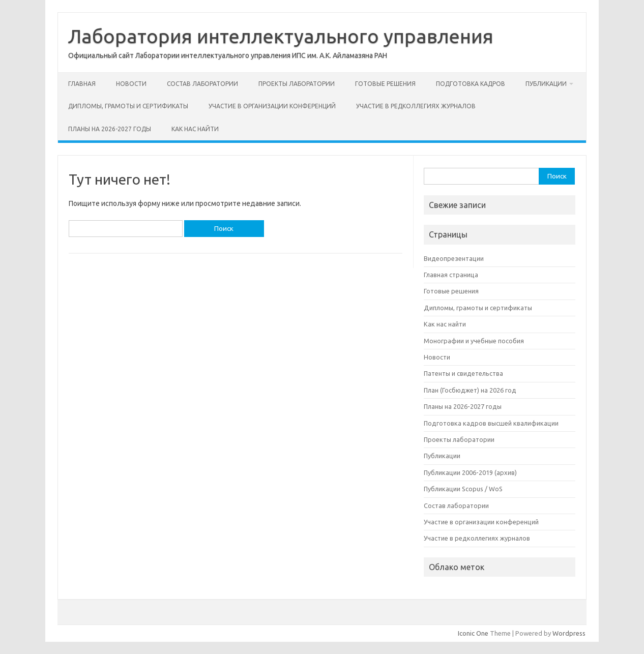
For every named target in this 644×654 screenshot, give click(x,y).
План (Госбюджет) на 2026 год (470, 390)
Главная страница (451, 275)
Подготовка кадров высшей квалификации (491, 423)
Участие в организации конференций (272, 106)
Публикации (546, 84)
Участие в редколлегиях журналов (416, 106)
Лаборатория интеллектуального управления (281, 36)
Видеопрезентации (454, 258)
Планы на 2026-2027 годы (110, 129)
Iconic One (473, 633)
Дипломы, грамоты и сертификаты (128, 106)
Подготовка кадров (471, 84)
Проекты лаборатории (297, 84)
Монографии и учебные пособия (474, 341)
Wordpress (569, 633)
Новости (131, 84)
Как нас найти (195, 129)
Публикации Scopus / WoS (463, 489)
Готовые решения (385, 84)
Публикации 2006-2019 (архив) (470, 472)
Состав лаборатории (202, 84)
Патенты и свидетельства (463, 373)
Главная (82, 84)
